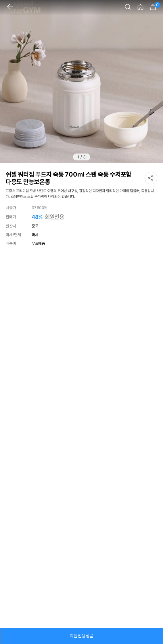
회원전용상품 (82, 636)
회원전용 (54, 217)
